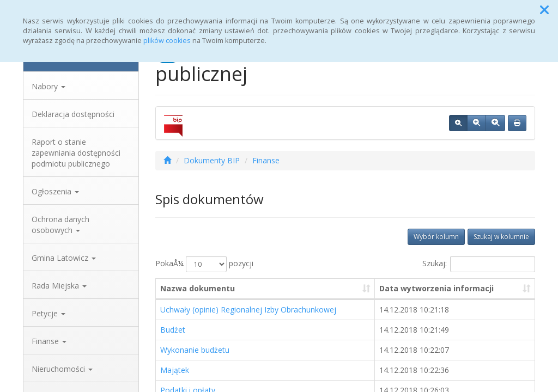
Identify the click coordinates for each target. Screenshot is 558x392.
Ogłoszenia (55, 191)
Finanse (49, 341)
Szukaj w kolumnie (501, 237)
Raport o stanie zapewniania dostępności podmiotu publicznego (76, 153)
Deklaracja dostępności (73, 114)
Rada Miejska (59, 286)
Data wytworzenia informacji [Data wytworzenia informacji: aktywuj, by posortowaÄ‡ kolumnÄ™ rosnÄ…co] (436, 288)
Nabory (48, 86)
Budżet (173, 330)
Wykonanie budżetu (195, 350)
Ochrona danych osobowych (60, 225)
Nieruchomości (62, 369)
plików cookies (167, 41)
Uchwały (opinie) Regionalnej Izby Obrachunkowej (248, 310)
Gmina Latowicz (64, 258)
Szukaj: (479, 264)
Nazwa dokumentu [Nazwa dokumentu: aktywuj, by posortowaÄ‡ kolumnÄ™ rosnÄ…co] (198, 288)
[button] (544, 10)
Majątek (175, 370)
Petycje (48, 313)
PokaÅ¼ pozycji (204, 264)
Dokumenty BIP (212, 160)
